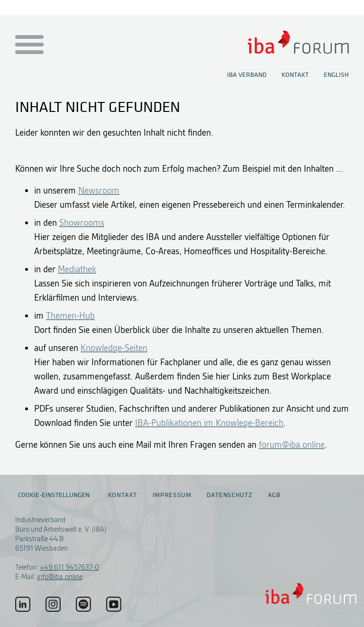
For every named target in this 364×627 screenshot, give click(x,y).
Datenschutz (229, 495)
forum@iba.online (292, 445)
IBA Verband (247, 75)
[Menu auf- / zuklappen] (28, 45)
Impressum (172, 495)
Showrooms (82, 223)
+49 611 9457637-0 (69, 567)
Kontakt (295, 75)
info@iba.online (60, 577)
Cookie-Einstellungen (54, 495)
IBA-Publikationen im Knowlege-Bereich (209, 423)
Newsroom (99, 190)
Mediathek (77, 269)
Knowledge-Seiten (114, 348)
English (336, 75)
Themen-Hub (70, 316)
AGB (274, 495)
